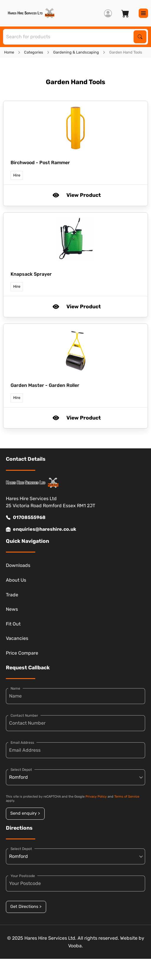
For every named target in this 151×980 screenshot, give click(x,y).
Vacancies (17, 638)
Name (15, 688)
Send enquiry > (25, 813)
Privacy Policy (96, 797)
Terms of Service (127, 797)
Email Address (22, 743)
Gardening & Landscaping (76, 52)
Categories (34, 52)
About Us (16, 580)
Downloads (18, 565)
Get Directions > (26, 907)
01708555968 (26, 518)
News (12, 609)
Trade (12, 595)
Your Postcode (23, 876)
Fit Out (13, 624)
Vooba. (75, 946)
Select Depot (21, 770)
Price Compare (22, 653)
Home (9, 52)
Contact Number (24, 716)
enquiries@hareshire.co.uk (41, 529)
